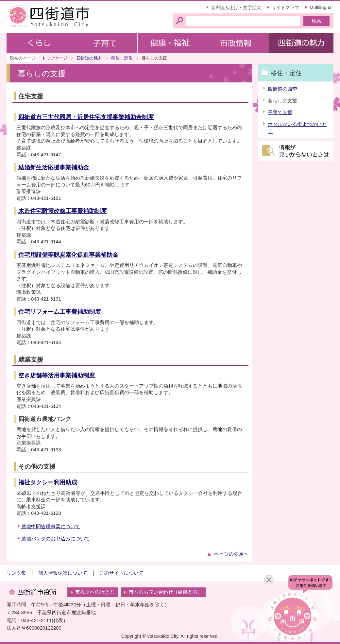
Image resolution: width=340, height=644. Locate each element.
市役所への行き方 (95, 592)
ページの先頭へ (231, 554)
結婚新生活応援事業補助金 (54, 167)
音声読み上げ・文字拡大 (236, 8)
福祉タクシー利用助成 (48, 482)
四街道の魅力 (89, 58)
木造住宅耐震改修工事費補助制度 (62, 211)
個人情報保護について (63, 573)
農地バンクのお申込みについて (56, 539)
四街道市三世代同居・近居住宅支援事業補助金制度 (86, 117)
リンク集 (16, 573)
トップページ (55, 58)
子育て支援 (280, 113)
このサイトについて (121, 573)
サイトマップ (285, 8)
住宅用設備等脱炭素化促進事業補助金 (68, 255)
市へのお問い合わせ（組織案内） (166, 592)
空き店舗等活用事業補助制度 (57, 375)
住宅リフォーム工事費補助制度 (59, 312)
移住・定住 (122, 58)
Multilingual (321, 8)
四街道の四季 (282, 89)
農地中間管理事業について (51, 527)
